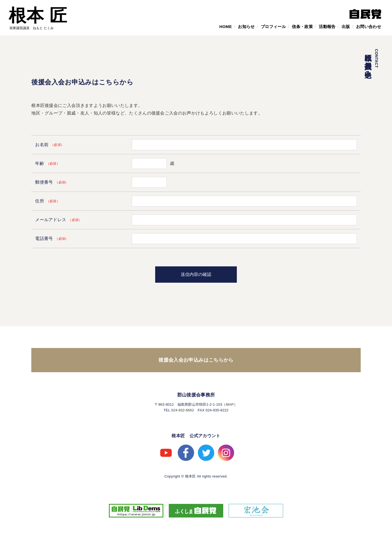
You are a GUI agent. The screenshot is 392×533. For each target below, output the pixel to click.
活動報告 (327, 27)
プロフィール (273, 27)
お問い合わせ (369, 27)
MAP (230, 404)
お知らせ (246, 27)
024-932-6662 (183, 410)
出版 (346, 27)
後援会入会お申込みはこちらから (196, 360)
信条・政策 (302, 27)
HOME (226, 27)
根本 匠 (38, 16)
